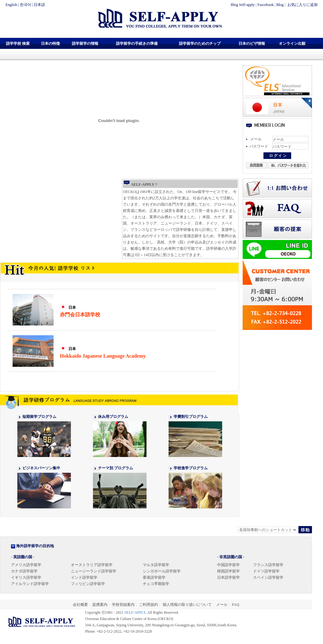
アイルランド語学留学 (30, 584)
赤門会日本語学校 (80, 315)
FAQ (236, 605)
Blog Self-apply (243, 5)
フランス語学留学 (268, 565)
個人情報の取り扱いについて (187, 605)
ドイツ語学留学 (266, 571)
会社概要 (80, 605)
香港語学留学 (154, 577)
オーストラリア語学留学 (92, 565)
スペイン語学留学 (268, 577)
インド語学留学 (84, 577)
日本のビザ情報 (252, 44)
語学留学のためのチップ (200, 44)
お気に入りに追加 (302, 5)
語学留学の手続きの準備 (137, 44)
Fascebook (265, 5)
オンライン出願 (292, 44)
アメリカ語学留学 (26, 565)
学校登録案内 (123, 605)
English (12, 5)
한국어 (26, 5)
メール (222, 605)
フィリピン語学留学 (88, 584)
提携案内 (100, 605)
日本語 (39, 5)
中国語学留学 (228, 565)
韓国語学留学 (228, 571)
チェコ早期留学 (156, 584)
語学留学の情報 (85, 44)
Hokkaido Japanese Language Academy (103, 356)
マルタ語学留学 (156, 565)
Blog (280, 5)
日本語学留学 (228, 577)
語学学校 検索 (18, 44)
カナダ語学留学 (24, 571)
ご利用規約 (148, 605)
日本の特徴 (50, 44)
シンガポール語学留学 (162, 571)
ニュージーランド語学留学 (94, 571)
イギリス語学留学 (26, 577)
